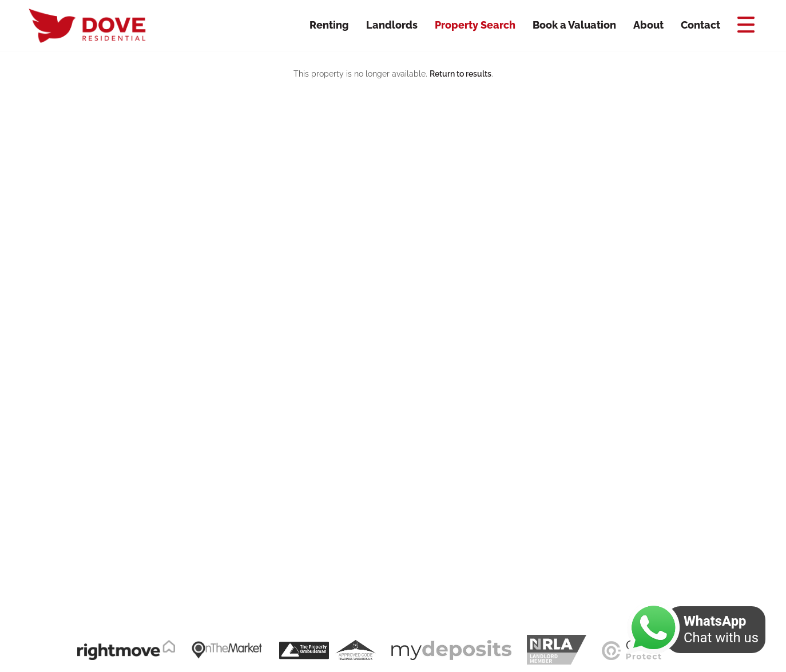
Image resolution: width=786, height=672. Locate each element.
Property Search (475, 25)
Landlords (392, 25)
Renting (329, 25)
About (648, 25)
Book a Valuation (574, 25)
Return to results (461, 74)
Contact (700, 25)
